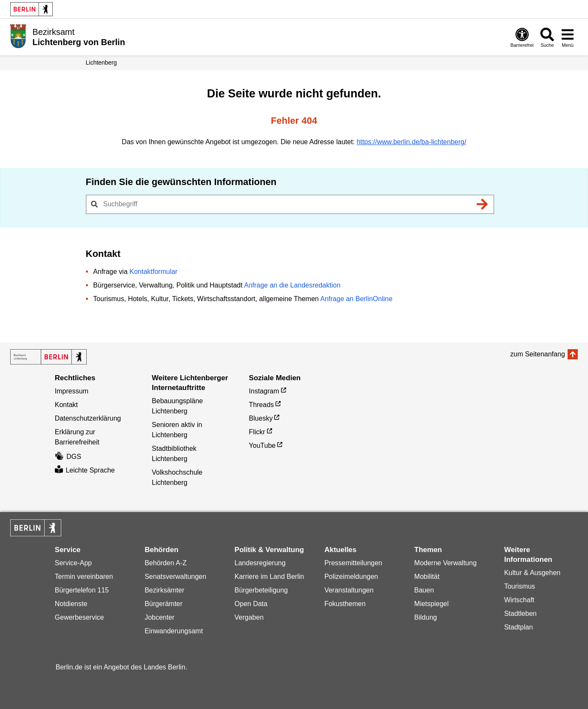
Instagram (264, 391)
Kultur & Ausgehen (533, 573)
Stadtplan (519, 627)
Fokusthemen (345, 604)
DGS (68, 457)
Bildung (425, 617)
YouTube (262, 446)
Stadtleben (521, 614)
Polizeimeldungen (351, 577)
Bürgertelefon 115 (82, 590)
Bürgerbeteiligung (261, 590)
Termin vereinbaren (84, 577)
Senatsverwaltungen (175, 577)
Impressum (72, 391)
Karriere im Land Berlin (270, 577)
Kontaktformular (153, 272)
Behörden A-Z (166, 563)
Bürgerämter (163, 604)
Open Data (251, 604)
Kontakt (66, 405)
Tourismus (520, 586)
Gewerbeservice (80, 617)
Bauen (424, 590)
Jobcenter (159, 617)
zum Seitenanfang (538, 354)
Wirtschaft (519, 600)
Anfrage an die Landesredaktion (292, 285)
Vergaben (249, 617)
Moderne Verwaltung (445, 563)
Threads (261, 405)
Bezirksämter (164, 590)
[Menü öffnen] (568, 37)
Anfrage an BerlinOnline (356, 299)
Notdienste (71, 604)
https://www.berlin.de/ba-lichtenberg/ (412, 142)
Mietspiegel (431, 604)
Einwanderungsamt (174, 631)
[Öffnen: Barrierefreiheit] (522, 37)
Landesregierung (260, 563)
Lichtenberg (101, 63)
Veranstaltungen (349, 590)
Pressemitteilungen (353, 563)
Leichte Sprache (85, 470)
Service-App (73, 563)
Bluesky (261, 418)
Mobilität (427, 577)
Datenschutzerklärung (88, 418)
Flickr (257, 432)
